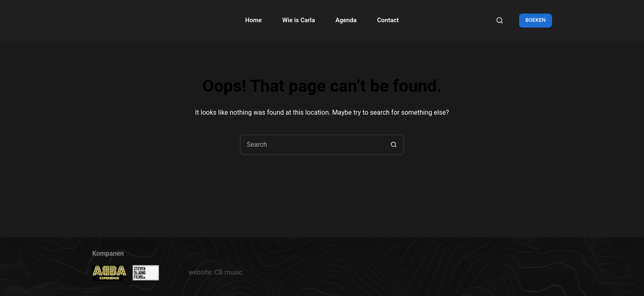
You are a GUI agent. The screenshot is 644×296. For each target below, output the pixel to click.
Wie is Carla (298, 20)
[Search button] (394, 145)
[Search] (500, 20)
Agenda (346, 20)
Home (253, 20)
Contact (388, 20)
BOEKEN (535, 20)
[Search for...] (312, 145)
